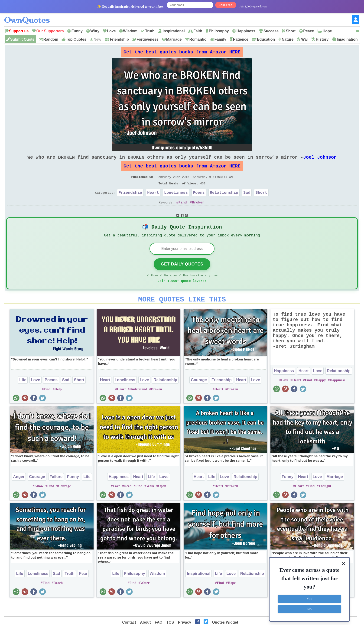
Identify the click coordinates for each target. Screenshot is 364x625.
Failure (56, 491)
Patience (241, 39)
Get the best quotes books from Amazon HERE (182, 53)
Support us (19, 31)
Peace (309, 31)
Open (162, 500)
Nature (288, 39)
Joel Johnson (320, 161)
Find (182, 212)
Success (271, 31)
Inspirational (174, 31)
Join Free (226, 5)
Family (220, 39)
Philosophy (219, 31)
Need (128, 500)
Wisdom (130, 31)
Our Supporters (50, 31)
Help (58, 403)
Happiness (246, 31)
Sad (247, 201)
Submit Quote (22, 39)
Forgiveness (147, 39)
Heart (153, 201)
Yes (310, 597)
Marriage (174, 39)
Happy (321, 394)
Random (51, 39)
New (97, 39)
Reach (58, 597)
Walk (150, 500)
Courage (199, 394)
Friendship (119, 39)
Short (291, 31)
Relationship (224, 201)
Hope (327, 31)
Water (145, 597)
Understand (138, 403)
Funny (77, 31)
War (305, 39)
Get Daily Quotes (182, 276)
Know (39, 500)
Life (23, 394)
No (309, 608)
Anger (19, 491)
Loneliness (176, 201)
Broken (198, 212)
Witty (95, 31)
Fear (83, 588)
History (322, 39)
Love (111, 31)
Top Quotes (76, 39)
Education (266, 39)
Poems (199, 201)
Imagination (347, 39)
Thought (325, 500)
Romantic (198, 39)
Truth (150, 31)
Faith (198, 31)
